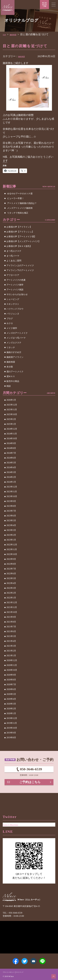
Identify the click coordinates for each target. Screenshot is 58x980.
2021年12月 (12, 603)
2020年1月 (11, 713)
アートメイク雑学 (15, 285)
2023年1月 (11, 540)
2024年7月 (11, 453)
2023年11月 (12, 492)
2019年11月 (12, 723)
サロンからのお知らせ (17, 294)
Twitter (23, 959)
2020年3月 (11, 704)
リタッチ (11, 347)
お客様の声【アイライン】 (19, 227)
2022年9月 (11, 559)
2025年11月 (12, 410)
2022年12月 (12, 545)
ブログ (10, 319)
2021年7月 (11, 627)
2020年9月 (11, 675)
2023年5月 (11, 521)
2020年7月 (11, 685)
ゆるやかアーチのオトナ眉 (20, 194)
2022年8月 (11, 564)
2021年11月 (12, 607)
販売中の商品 (13, 381)
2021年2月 (11, 651)
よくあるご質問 (14, 261)
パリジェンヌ (13, 314)
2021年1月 (11, 656)
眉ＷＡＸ (11, 376)
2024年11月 (12, 434)
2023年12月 (12, 487)
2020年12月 (12, 660)
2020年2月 (11, 709)
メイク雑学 (12, 328)
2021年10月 (12, 612)
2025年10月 (12, 414)
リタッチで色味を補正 (18, 213)
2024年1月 (11, 482)
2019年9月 (11, 733)
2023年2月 (11, 535)
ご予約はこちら (30, 787)
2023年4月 (11, 525)
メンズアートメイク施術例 (20, 208)
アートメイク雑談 (15, 290)
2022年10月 (12, 554)
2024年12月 (12, 429)
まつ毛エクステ (14, 251)
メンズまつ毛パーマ (16, 338)
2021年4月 (11, 641)
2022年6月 (11, 574)
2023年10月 (12, 496)
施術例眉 (16, 34)
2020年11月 (12, 665)
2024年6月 (11, 458)
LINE (47, 959)
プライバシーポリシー (11, 972)
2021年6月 (11, 631)
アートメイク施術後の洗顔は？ (22, 203)
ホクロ (10, 323)
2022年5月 (11, 578)
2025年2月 (11, 419)
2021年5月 (11, 636)
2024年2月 (11, 477)
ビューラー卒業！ (16, 198)
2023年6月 (11, 516)
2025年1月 (11, 424)
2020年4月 (11, 699)
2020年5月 (11, 694)
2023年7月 (11, 511)
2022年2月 (11, 593)
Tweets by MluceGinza (14, 816)
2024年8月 (11, 448)
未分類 (10, 367)
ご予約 (44, 6)
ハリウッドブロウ (15, 309)
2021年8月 (11, 622)
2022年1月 (11, 598)
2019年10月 (12, 728)
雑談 (9, 386)
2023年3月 (11, 530)
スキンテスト (13, 304)
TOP (5, 34)
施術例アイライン (15, 357)
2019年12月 (12, 718)
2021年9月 (11, 617)
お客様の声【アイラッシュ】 (20, 232)
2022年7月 (11, 569)
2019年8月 (11, 738)
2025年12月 (12, 405)
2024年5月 (11, 463)
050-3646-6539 (31, 771)
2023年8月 (11, 506)
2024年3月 (11, 472)
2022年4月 (11, 583)
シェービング (13, 299)
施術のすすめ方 (14, 352)
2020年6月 (11, 689)
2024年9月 (11, 443)
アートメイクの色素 (16, 280)
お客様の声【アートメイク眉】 (21, 237)
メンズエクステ (14, 343)
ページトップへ (52, 975)
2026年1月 (11, 400)
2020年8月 (11, 680)
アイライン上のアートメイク (20, 265)
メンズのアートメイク (17, 333)
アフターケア (13, 275)
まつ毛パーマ (13, 256)
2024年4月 (11, 467)
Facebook (11, 959)
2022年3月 (11, 588)
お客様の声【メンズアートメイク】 (23, 241)
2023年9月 (11, 501)
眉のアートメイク (15, 372)
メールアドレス (35, 959)
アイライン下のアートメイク (20, 270)
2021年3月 (11, 646)
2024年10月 (12, 439)
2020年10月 (12, 670)
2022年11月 (12, 549)
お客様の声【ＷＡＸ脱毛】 (19, 246)
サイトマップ (27, 972)
